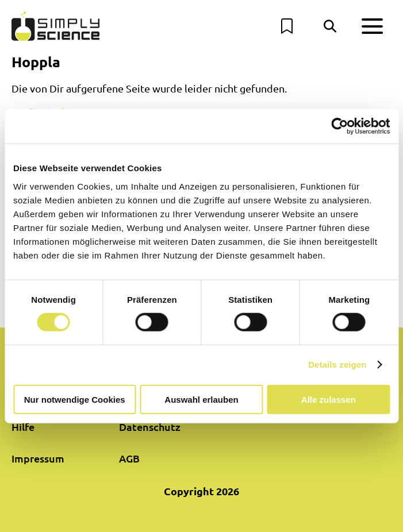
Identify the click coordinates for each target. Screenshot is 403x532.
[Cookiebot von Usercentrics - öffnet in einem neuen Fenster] (339, 126)
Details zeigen (337, 365)
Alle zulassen (329, 399)
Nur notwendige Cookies (75, 399)
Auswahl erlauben (201, 399)
